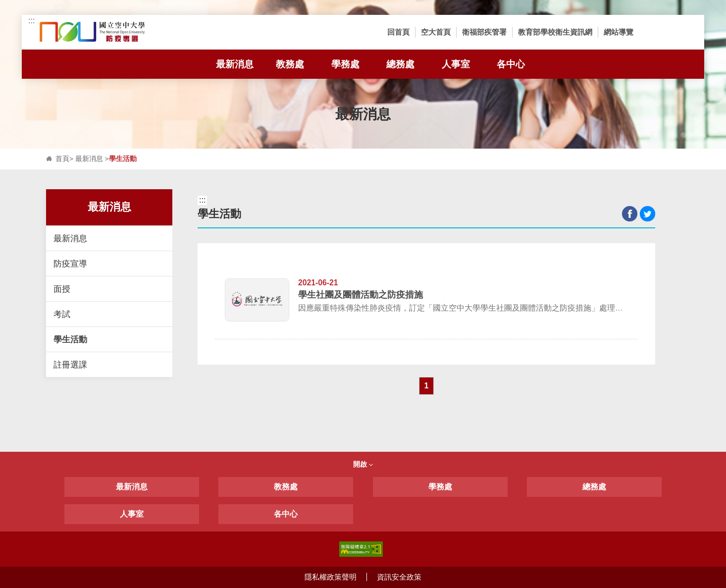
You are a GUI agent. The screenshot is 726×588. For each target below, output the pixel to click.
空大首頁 (436, 32)
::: (31, 21)
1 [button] (427, 386)
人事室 (132, 514)
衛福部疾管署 (484, 32)
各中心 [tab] (511, 64)
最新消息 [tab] (239, 64)
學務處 (440, 487)
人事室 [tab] (463, 64)
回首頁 (398, 32)
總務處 (594, 487)
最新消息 (89, 159)
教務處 (286, 487)
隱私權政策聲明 (331, 577)
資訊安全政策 (399, 577)
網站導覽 (619, 32)
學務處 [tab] (345, 64)
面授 (62, 289)
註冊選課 (70, 365)
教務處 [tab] (290, 64)
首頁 (62, 159)
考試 (62, 314)
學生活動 (70, 339)
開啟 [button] (363, 464)
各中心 (286, 514)
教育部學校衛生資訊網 (555, 32)
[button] (654, 32)
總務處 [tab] (400, 64)
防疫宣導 (70, 264)
